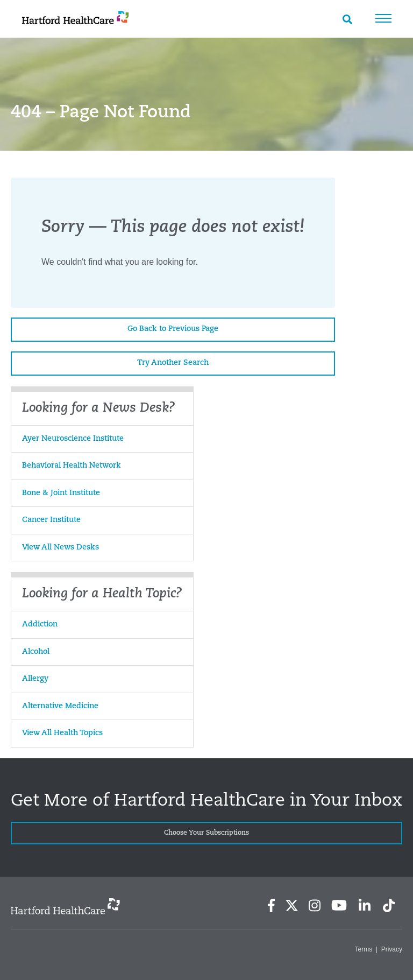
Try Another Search (173, 363)
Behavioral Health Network (72, 466)
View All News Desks (60, 548)
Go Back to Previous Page (173, 329)
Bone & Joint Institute (61, 493)
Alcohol (36, 652)
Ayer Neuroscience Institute (73, 439)
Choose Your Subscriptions (206, 833)
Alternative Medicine (60, 706)
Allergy (35, 679)
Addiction (40, 625)
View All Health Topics (62, 733)
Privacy (392, 949)
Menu (383, 18)
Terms (364, 949)
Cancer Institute (51, 520)
